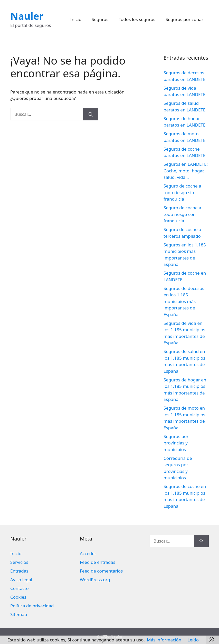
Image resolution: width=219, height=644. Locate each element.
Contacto (20, 588)
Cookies (18, 597)
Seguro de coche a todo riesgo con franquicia (182, 214)
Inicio (76, 19)
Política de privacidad (32, 606)
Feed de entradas (98, 562)
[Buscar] (91, 114)
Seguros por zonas (185, 19)
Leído (193, 640)
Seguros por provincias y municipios (176, 443)
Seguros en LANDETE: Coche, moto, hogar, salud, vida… (186, 171)
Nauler (27, 16)
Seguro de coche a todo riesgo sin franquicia (182, 192)
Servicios (19, 562)
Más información (164, 640)
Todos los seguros (137, 19)
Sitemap (19, 614)
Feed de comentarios (101, 571)
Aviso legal (21, 580)
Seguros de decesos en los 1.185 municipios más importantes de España (184, 301)
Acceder (88, 553)
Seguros (100, 19)
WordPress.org (95, 580)
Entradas (19, 571)
